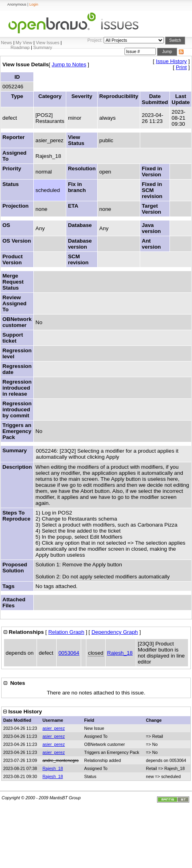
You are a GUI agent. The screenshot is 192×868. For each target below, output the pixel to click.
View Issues (48, 43)
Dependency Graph (115, 632)
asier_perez (54, 728)
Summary (43, 47)
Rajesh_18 (120, 653)
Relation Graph (66, 632)
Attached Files (14, 602)
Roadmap (20, 47)
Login (34, 4)
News (6, 43)
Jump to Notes (69, 64)
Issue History (171, 61)
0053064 (69, 653)
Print (181, 67)
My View (24, 43)
